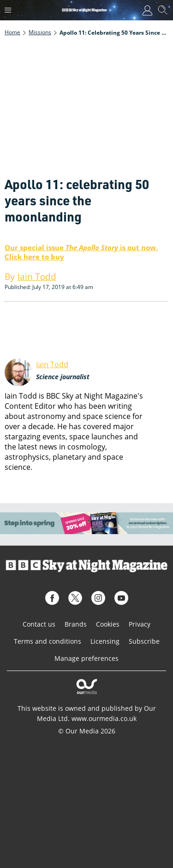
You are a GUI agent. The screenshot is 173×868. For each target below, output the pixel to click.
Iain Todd (52, 364)
